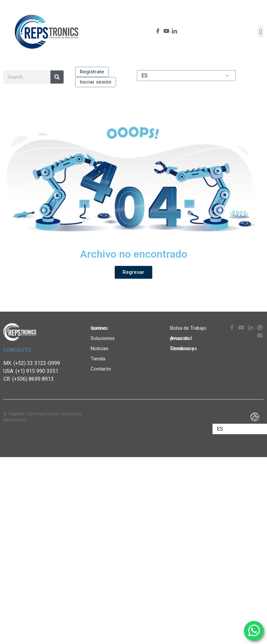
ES (145, 76)
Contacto (101, 369)
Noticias (101, 348)
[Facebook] (157, 32)
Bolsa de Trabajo (188, 328)
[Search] (57, 77)
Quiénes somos (106, 328)
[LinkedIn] (174, 32)
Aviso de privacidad (181, 338)
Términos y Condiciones (184, 348)
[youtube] (165, 32)
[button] (261, 32)
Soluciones (104, 338)
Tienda (98, 359)
